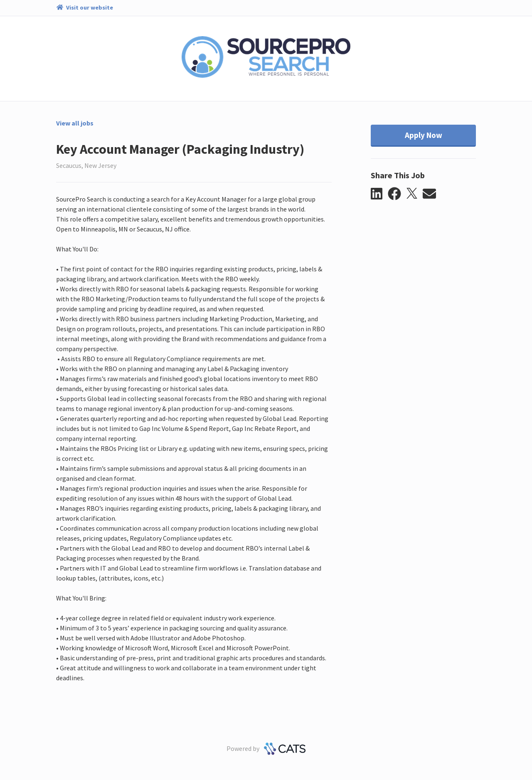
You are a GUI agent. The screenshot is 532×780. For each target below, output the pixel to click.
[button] (379, 194)
